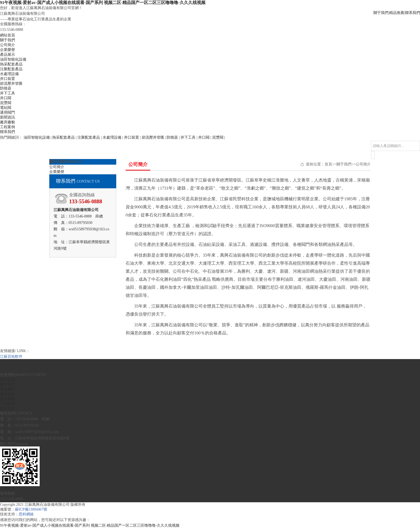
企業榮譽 (7, 50)
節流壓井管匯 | (154, 137)
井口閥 (6, 98)
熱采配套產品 (11, 64)
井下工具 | (189, 137)
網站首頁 (7, 35)
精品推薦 (397, 13)
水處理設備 (9, 74)
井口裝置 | (133, 137)
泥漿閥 (6, 103)
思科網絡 (26, 514)
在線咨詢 (7, 488)
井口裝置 (7, 79)
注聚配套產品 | (90, 137)
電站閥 (6, 108)
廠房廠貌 (7, 122)
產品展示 (7, 55)
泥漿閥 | (219, 137)
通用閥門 (7, 112)
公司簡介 (7, 45)
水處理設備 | (113, 137)
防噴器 (6, 88)
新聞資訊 (7, 117)
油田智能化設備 (13, 59)
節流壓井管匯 (11, 84)
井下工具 (7, 93)
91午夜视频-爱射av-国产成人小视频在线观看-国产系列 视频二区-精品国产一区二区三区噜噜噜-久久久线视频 (103, 3)
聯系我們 (412, 13)
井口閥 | (205, 137)
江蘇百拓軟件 (11, 357)
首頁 (328, 164)
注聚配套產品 (11, 69)
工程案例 (7, 127)
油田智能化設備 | (38, 137)
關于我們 (381, 13)
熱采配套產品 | (65, 137)
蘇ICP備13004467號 (31, 509)
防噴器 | (174, 137)
